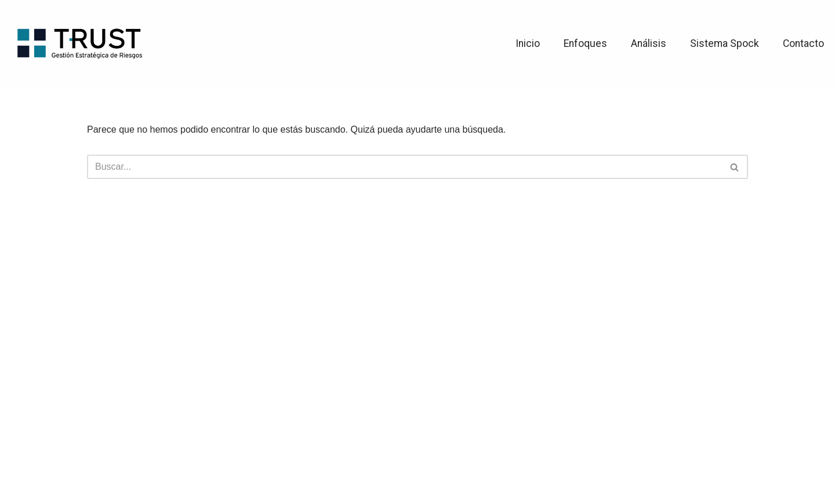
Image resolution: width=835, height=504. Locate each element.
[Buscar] (404, 167)
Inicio (528, 43)
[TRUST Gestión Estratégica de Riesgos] (79, 43)
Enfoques (585, 43)
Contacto (803, 43)
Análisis (649, 43)
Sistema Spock (725, 43)
